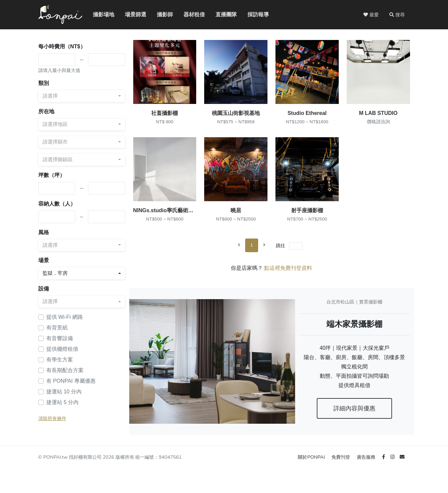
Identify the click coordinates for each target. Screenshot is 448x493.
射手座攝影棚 (307, 210)
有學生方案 (60, 360)
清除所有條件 (52, 419)
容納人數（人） (57, 204)
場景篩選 (130, 14)
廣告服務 (367, 457)
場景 (44, 260)
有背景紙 (57, 328)
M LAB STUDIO (378, 113)
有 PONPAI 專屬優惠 (71, 381)
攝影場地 (98, 14)
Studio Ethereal (307, 113)
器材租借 (189, 14)
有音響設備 (60, 338)
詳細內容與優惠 (354, 408)
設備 (44, 289)
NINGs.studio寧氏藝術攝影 (166, 210)
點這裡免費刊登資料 (288, 268)
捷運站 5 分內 (63, 402)
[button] (397, 15)
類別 (44, 83)
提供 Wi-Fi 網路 (65, 317)
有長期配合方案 (65, 370)
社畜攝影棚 (165, 113)
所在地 (46, 111)
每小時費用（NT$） (62, 46)
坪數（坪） (52, 175)
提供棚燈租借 (62, 349)
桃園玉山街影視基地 (236, 113)
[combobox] (82, 96)
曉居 (236, 210)
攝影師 (161, 14)
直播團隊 (221, 14)
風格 (44, 232)
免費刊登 (341, 457)
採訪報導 (253, 14)
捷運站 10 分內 (64, 392)
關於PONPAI (312, 457)
